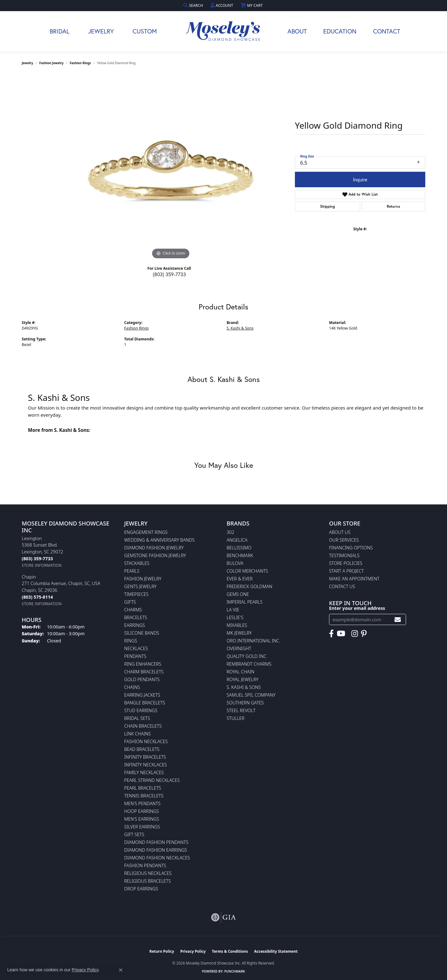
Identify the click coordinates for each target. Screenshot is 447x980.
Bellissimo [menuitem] (239, 548)
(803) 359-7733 (169, 274)
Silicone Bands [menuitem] (142, 633)
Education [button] (340, 31)
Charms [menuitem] (133, 610)
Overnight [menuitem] (239, 648)
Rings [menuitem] (131, 641)
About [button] (297, 31)
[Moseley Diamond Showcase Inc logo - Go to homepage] (223, 31)
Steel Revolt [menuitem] (241, 710)
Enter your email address (357, 608)
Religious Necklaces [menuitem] (148, 873)
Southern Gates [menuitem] (245, 703)
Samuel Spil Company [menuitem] (251, 695)
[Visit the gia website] (223, 917)
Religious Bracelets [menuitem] (147, 881)
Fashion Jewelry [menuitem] (143, 579)
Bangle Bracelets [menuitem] (145, 703)
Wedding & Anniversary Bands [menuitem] (159, 540)
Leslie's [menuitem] (235, 617)
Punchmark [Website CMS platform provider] (235, 971)
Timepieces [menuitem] (136, 594)
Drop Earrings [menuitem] (141, 889)
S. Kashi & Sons (240, 328)
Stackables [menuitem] (137, 563)
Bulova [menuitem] (235, 563)
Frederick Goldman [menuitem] (249, 586)
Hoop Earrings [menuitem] (142, 811)
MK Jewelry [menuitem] (239, 633)
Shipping (327, 206)
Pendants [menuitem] (135, 656)
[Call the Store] (37, 559)
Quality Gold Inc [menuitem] (246, 656)
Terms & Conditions (230, 951)
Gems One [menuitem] (238, 594)
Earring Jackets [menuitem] (142, 695)
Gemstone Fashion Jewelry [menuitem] (155, 555)
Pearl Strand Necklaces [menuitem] (152, 780)
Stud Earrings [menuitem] (141, 710)
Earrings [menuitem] (135, 625)
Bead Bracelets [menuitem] (142, 749)
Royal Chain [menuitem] (240, 672)
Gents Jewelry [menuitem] (140, 586)
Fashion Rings (80, 63)
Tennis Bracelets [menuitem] (144, 796)
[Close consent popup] (121, 970)
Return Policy (162, 951)
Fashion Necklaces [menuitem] (146, 741)
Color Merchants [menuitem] (247, 571)
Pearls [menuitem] (132, 571)
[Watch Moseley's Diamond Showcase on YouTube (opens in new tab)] (341, 634)
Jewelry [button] (101, 31)
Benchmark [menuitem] (240, 555)
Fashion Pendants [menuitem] (145, 865)
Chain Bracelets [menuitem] (143, 726)
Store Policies (346, 563)
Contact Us (342, 586)
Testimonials (344, 555)
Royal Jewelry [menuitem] (242, 679)
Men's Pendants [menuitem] (142, 803)
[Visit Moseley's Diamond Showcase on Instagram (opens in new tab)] (355, 634)
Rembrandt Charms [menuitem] (249, 664)
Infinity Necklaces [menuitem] (145, 765)
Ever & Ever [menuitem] (240, 579)
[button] (194, 5)
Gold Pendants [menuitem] (142, 679)
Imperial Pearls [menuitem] (245, 602)
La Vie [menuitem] (233, 610)
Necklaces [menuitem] (136, 648)
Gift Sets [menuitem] (134, 834)
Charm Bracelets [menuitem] (144, 672)
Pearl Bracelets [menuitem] (143, 788)
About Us (340, 532)
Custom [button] (145, 31)
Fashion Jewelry (52, 63)
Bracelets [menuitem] (136, 617)
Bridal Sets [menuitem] (137, 718)
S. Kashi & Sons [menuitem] (244, 687)
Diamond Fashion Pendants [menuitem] (156, 842)
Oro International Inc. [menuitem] (253, 641)
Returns (393, 206)
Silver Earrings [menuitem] (142, 827)
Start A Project (346, 571)
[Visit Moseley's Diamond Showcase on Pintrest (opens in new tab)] (364, 634)
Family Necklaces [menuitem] (144, 772)
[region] (171, 168)
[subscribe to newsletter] (398, 620)
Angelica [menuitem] (237, 540)
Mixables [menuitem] (237, 625)
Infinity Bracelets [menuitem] (145, 757)
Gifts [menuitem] (130, 602)
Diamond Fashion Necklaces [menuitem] (157, 858)
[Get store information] (42, 565)
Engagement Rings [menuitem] (146, 532)
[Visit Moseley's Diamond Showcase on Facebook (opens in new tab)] (331, 634)
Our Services (344, 540)
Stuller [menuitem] (235, 718)
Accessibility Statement (276, 951)
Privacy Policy (193, 951)
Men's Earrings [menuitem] (142, 819)
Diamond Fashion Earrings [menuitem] (156, 850)
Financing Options (351, 548)
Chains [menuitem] (132, 687)
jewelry (27, 63)
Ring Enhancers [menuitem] (143, 664)
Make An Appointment (354, 579)
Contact (387, 31)
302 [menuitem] (230, 532)
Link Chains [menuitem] (138, 734)
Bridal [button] (60, 31)
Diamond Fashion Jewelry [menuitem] (154, 548)
